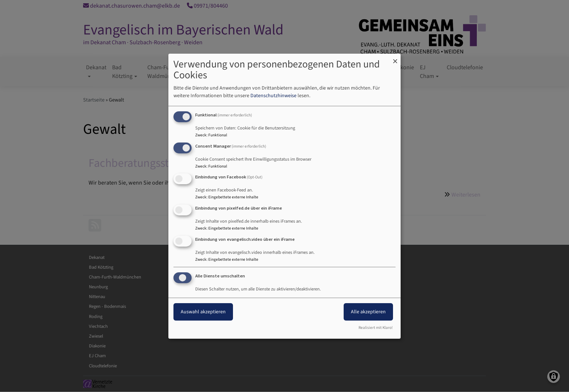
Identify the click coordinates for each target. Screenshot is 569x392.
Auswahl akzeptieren (203, 312)
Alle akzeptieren (368, 312)
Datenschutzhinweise (273, 96)
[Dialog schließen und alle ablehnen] (395, 58)
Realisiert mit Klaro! (376, 328)
